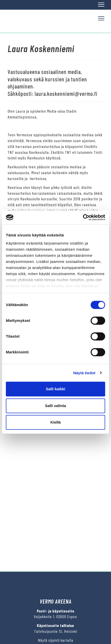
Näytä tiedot (84, 373)
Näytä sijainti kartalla (56, 640)
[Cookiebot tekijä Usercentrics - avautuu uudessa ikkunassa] (83, 217)
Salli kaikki (56, 389)
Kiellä (55, 422)
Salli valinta (56, 406)
